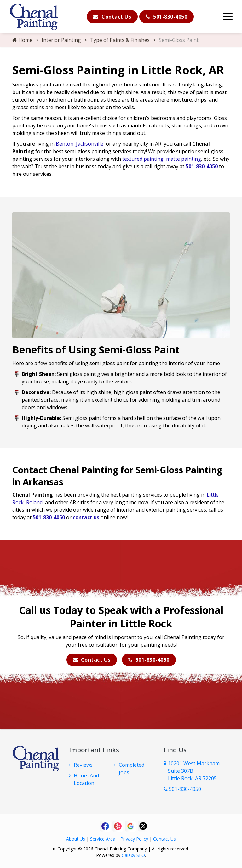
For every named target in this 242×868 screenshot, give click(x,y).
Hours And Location (86, 779)
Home (22, 40)
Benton (65, 144)
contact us (86, 517)
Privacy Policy (134, 839)
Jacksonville (90, 144)
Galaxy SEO (133, 855)
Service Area (103, 839)
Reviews (83, 765)
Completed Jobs (132, 769)
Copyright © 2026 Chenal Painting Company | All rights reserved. (123, 849)
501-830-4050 (167, 17)
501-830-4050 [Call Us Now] (182, 789)
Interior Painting (61, 40)
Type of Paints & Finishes (120, 40)
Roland (34, 502)
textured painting (143, 159)
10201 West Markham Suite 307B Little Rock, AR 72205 (194, 771)
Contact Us (112, 17)
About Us (76, 839)
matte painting (184, 159)
